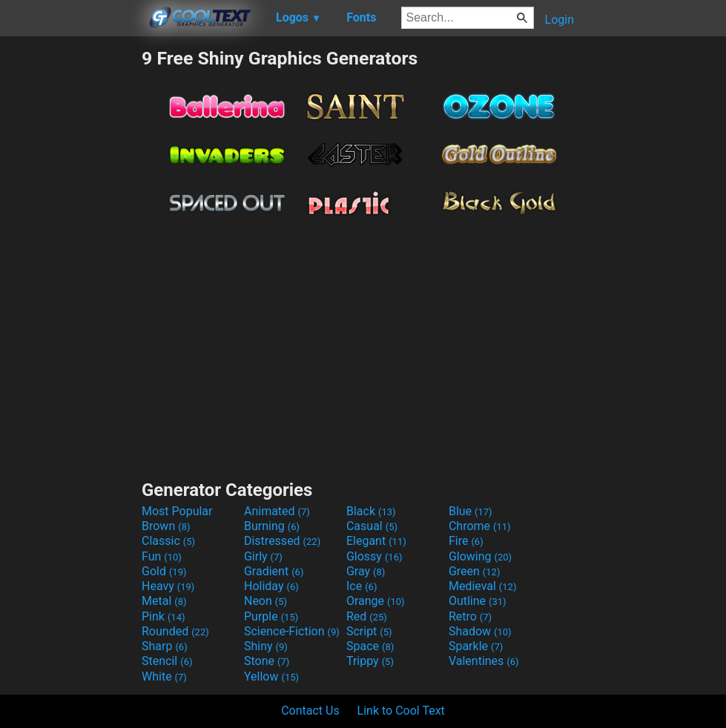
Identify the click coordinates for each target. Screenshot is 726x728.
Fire (466, 541)
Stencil (167, 661)
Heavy (168, 586)
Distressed (282, 541)
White (164, 676)
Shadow (480, 631)
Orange (376, 601)
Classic (168, 541)
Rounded (175, 631)
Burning (272, 526)
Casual (372, 526)
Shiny (266, 646)
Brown (166, 526)
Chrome (480, 526)
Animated (277, 511)
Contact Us (310, 711)
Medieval (483, 586)
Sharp (165, 646)
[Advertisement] (70, 270)
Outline (478, 601)
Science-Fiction (292, 631)
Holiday (271, 586)
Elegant (376, 541)
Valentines (484, 661)
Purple (271, 616)
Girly (263, 556)
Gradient (274, 571)
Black (371, 511)
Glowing (480, 556)
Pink (164, 616)
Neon (265, 601)
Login (560, 20)
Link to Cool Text (401, 711)
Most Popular (177, 511)
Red (367, 616)
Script (369, 631)
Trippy (370, 661)
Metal (164, 601)
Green (475, 571)
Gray (366, 571)
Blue (471, 511)
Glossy (374, 556)
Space (370, 646)
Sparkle (476, 646)
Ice (362, 586)
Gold (164, 571)
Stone (267, 661)
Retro (470, 616)
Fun (162, 556)
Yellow (271, 676)
